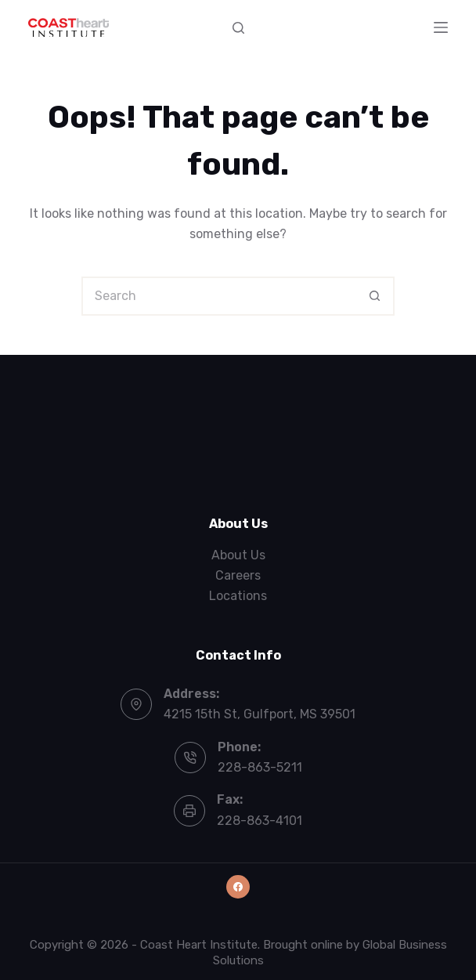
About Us (238, 555)
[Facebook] (238, 887)
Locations (238, 596)
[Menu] (441, 27)
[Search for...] (218, 296)
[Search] (238, 28)
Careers (238, 575)
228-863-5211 (260, 767)
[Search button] (375, 296)
